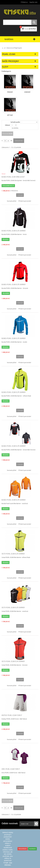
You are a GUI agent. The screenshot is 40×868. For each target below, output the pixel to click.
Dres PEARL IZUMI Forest (11, 769)
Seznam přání (12, 201)
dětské (10, 115)
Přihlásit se (24, 2)
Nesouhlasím (23, 849)
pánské (10, 92)
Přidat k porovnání (25, 201)
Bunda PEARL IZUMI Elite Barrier (14, 231)
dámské (27, 92)
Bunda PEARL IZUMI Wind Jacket (13, 177)
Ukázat (7, 125)
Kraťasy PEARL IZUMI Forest (12, 715)
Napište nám (33, 2)
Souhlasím (32, 849)
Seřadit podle (15, 122)
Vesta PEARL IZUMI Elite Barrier (13, 554)
